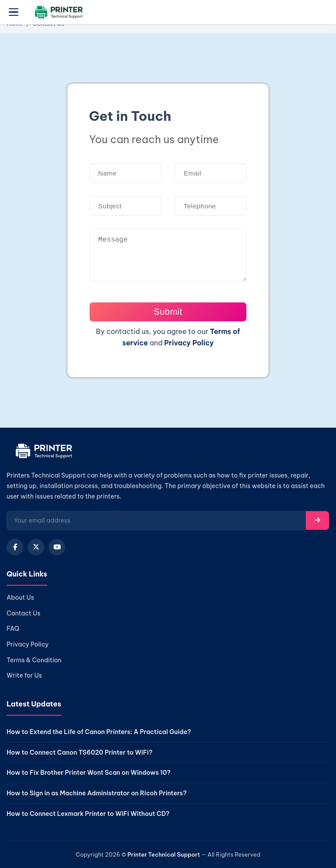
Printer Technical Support (164, 854)
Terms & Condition (34, 660)
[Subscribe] (317, 520)
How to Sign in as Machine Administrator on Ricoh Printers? (97, 793)
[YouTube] (57, 547)
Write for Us (24, 675)
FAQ (13, 629)
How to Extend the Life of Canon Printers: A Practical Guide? (99, 732)
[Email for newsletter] (156, 520)
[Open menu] (14, 12)
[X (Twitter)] (36, 547)
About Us (20, 597)
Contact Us (23, 613)
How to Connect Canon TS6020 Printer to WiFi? (79, 752)
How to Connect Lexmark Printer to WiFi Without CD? (88, 814)
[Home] (43, 453)
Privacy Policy (189, 343)
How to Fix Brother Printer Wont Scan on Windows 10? (89, 773)
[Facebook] (15, 547)
